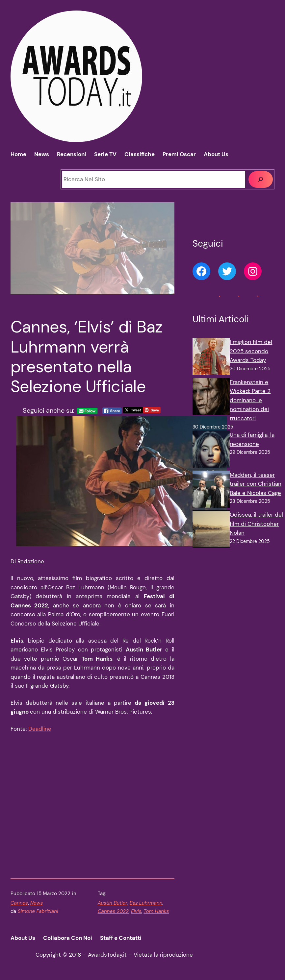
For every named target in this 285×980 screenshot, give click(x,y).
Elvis (136, 911)
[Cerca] (261, 179)
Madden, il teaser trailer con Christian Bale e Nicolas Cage (256, 484)
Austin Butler (113, 903)
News (37, 903)
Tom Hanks (156, 911)
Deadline (40, 729)
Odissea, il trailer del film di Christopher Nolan (256, 524)
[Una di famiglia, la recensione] (211, 451)
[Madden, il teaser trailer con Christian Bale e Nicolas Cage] (211, 491)
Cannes (19, 903)
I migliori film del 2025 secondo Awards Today (251, 351)
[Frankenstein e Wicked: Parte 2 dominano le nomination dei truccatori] (211, 398)
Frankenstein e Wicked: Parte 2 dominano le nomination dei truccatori (250, 400)
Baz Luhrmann (146, 903)
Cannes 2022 (113, 911)
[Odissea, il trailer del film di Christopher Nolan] (211, 530)
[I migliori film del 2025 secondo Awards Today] (211, 358)
